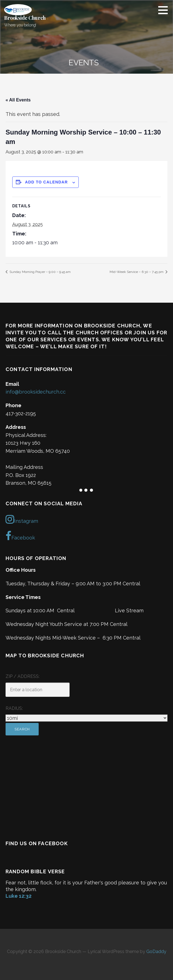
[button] (165, 10)
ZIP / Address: (23, 676)
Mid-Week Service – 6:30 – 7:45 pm (137, 272)
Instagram (22, 519)
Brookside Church (25, 18)
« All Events (18, 100)
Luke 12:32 (18, 896)
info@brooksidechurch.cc (36, 392)
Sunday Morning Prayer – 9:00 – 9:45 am (40, 272)
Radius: (14, 708)
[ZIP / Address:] (38, 690)
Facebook (20, 536)
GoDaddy (156, 952)
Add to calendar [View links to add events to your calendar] (46, 182)
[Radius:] (86, 718)
